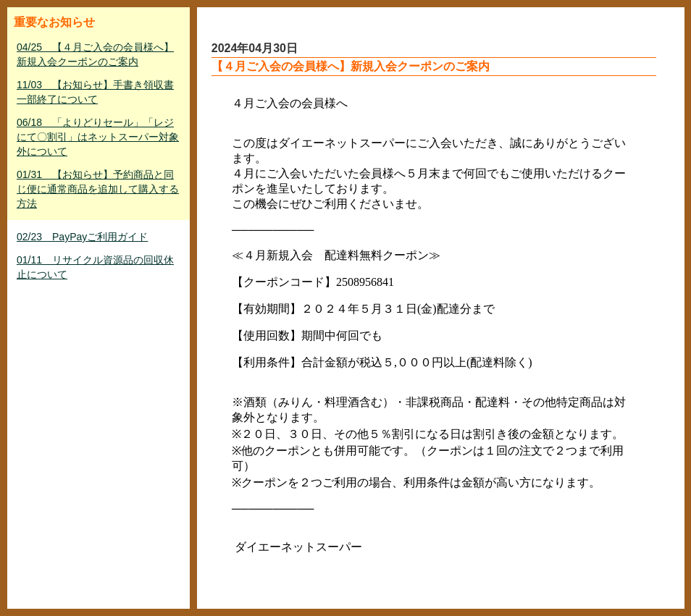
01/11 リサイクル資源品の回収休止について (95, 267)
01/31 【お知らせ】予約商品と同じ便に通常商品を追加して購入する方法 (98, 189)
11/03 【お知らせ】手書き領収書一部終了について (95, 92)
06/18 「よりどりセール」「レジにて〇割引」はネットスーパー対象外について (98, 137)
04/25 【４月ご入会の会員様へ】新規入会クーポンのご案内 (95, 54)
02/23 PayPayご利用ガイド (82, 237)
